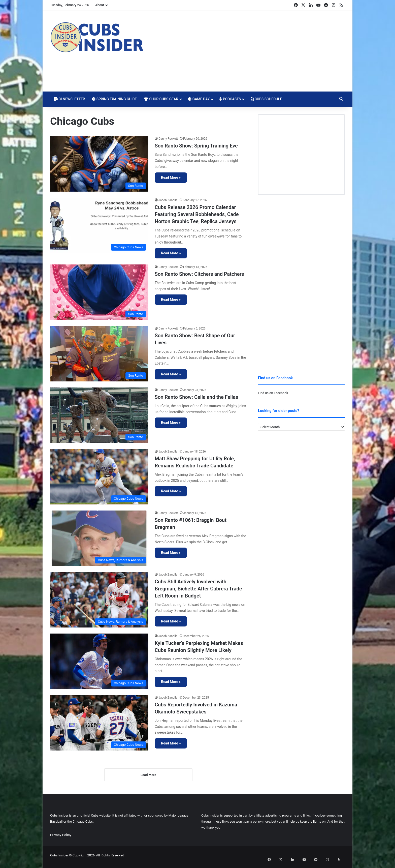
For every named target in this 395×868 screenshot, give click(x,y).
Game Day (199, 99)
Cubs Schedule (266, 99)
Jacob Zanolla (168, 200)
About (100, 5)
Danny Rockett (168, 139)
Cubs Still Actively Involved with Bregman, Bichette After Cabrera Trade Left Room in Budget (198, 589)
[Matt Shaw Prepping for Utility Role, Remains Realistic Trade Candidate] (99, 477)
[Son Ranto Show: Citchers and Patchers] (99, 292)
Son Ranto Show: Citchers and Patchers (199, 274)
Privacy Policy (61, 838)
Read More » (171, 177)
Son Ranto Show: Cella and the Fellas (196, 397)
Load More (148, 778)
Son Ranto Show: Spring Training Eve (196, 146)
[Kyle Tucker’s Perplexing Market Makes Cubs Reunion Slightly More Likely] (99, 661)
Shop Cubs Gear (161, 99)
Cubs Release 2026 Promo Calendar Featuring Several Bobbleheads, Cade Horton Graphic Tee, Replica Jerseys (197, 214)
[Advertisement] (248, 51)
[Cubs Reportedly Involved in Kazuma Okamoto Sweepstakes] (99, 723)
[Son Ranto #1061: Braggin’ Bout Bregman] (99, 538)
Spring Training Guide (114, 99)
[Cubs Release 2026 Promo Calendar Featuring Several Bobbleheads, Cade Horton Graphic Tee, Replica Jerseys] (99, 225)
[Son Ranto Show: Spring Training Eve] (99, 164)
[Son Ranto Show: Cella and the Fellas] (99, 415)
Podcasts (230, 99)
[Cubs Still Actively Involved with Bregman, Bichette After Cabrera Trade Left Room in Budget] (99, 600)
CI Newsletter (69, 99)
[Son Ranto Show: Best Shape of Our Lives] (99, 354)
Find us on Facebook (273, 393)
